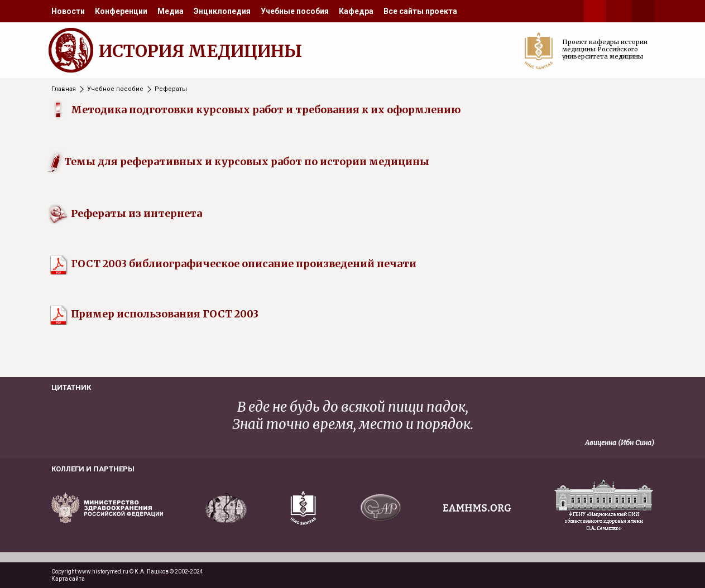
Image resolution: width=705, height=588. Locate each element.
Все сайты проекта (420, 11)
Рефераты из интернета (136, 213)
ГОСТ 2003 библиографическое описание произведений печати (232, 264)
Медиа (171, 11)
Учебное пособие (115, 89)
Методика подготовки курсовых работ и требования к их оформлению (266, 110)
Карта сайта (68, 579)
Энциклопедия (222, 11)
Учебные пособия (295, 11)
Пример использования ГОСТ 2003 (154, 314)
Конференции (121, 11)
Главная (64, 89)
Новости (68, 11)
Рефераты (171, 89)
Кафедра (356, 11)
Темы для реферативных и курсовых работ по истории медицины (247, 162)
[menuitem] (68, 11)
